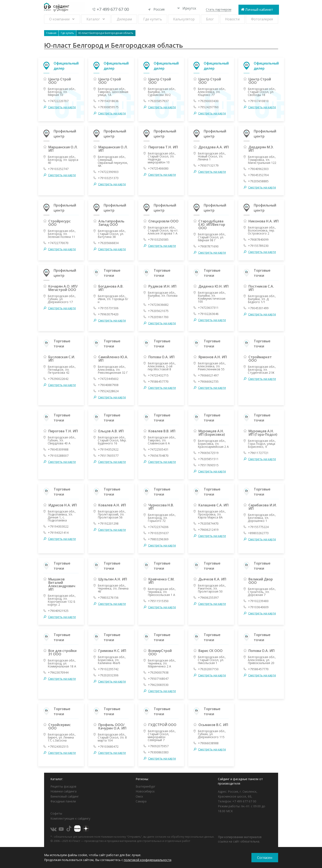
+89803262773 (258, 533)
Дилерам (124, 19)
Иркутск (187, 8)
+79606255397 (208, 598)
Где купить (153, 19)
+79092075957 (158, 746)
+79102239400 (258, 601)
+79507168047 (158, 679)
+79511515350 (158, 601)
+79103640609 (258, 607)
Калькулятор (184, 19)
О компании (59, 19)
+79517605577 (108, 456)
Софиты (56, 813)
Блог (210, 19)
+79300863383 (158, 752)
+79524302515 (58, 747)
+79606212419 (208, 530)
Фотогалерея (262, 19)
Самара (141, 801)
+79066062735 (208, 382)
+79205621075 (158, 311)
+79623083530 (158, 685)
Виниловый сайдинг (65, 796)
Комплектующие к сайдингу (70, 818)
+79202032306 (108, 675)
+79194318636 (108, 101)
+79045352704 (258, 175)
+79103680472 (108, 747)
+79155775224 (258, 527)
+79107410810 (258, 101)
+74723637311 (208, 308)
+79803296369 (158, 539)
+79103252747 (58, 169)
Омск (139, 796)
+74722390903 (108, 172)
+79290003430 (208, 101)
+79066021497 (208, 375)
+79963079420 (108, 314)
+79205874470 (208, 524)
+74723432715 (158, 375)
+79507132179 (208, 166)
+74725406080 (158, 169)
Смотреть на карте (62, 107)
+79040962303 (258, 169)
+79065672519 (208, 453)
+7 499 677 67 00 (113, 9)
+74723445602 (108, 379)
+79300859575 (108, 107)
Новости (232, 19)
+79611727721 (258, 453)
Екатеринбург (146, 786)
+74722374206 (158, 527)
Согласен (265, 858)
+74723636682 (158, 305)
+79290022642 (58, 379)
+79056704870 (158, 456)
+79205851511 (208, 459)
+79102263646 (208, 314)
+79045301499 (258, 308)
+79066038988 (208, 743)
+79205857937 (158, 101)
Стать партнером (219, 9)
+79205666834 (108, 243)
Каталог (93, 19)
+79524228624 (108, 391)
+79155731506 (108, 308)
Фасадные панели (63, 801)
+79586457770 (158, 382)
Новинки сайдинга (63, 791)
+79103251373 (108, 178)
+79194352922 (108, 449)
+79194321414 (58, 533)
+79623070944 (58, 673)
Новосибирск (145, 791)
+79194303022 (58, 527)
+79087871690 (208, 246)
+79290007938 (158, 673)
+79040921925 (58, 611)
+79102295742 (108, 669)
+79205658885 (258, 181)
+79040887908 (108, 385)
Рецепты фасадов (63, 786)
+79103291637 (158, 533)
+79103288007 (58, 456)
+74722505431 (158, 449)
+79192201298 (108, 524)
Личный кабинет (259, 10)
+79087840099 (258, 240)
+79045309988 (58, 449)
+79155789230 (258, 246)
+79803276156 (108, 598)
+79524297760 (208, 107)
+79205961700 (158, 317)
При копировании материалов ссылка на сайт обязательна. (240, 839)
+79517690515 (208, 465)
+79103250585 (158, 240)
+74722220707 (58, 101)
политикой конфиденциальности (148, 860)
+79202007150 (208, 669)
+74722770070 (58, 243)
